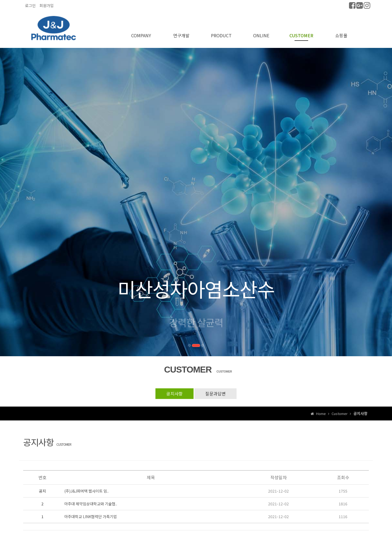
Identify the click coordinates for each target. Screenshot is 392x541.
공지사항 (174, 394)
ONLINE (261, 35)
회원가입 (47, 5)
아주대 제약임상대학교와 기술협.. (91, 504)
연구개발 (181, 35)
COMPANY (141, 35)
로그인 (30, 5)
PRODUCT (221, 35)
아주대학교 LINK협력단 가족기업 (91, 517)
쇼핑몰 (341, 35)
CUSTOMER (301, 35)
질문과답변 (215, 394)
